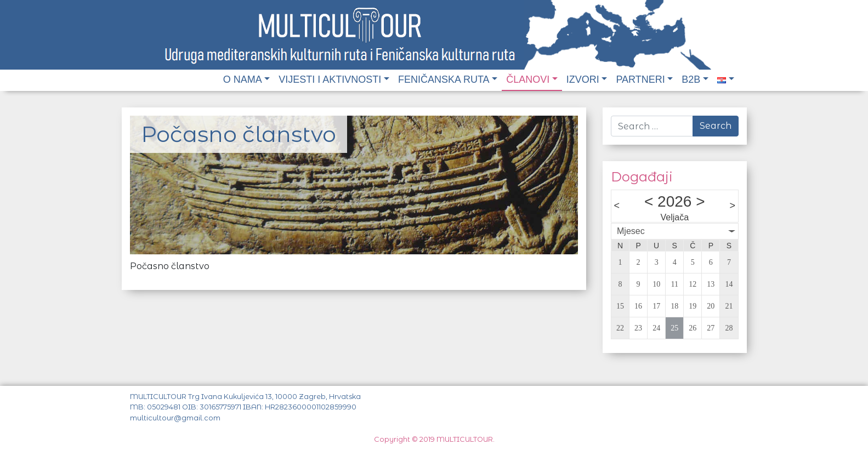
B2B (691, 79)
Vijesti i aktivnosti (330, 79)
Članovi (528, 79)
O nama (243, 79)
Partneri (640, 79)
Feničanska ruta (444, 79)
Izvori (583, 79)
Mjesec (631, 231)
